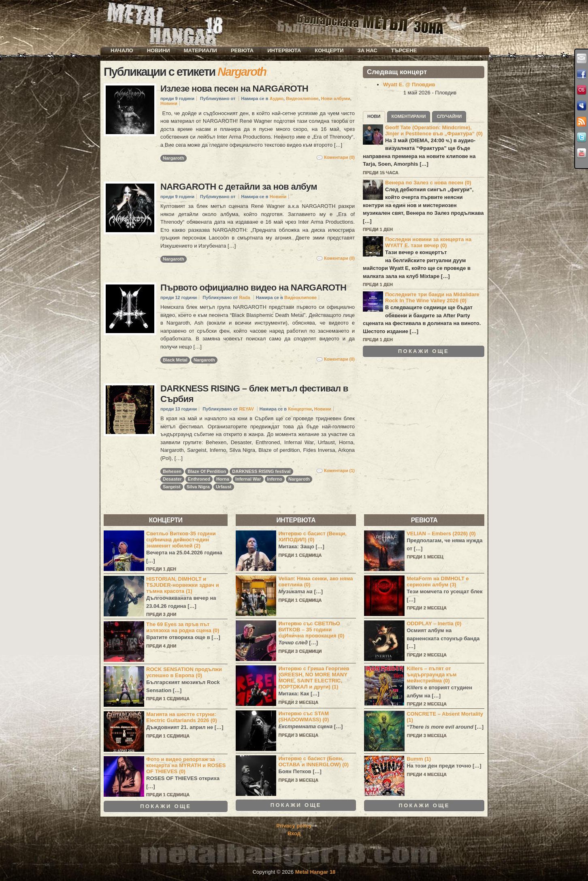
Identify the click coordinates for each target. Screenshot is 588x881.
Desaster (172, 479)
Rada (245, 297)
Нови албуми (336, 98)
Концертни (300, 409)
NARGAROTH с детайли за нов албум (239, 187)
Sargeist (172, 487)
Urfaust (224, 487)
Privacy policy (294, 826)
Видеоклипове (302, 98)
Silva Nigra (198, 487)
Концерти (329, 50)
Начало (122, 50)
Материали (200, 50)
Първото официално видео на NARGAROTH (253, 288)
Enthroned (199, 479)
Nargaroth (174, 158)
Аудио (277, 98)
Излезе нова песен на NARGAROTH (234, 89)
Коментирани (409, 116)
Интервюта (284, 50)
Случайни (449, 116)
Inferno (275, 479)
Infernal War (248, 479)
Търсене (404, 50)
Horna (223, 479)
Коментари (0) (339, 157)
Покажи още (424, 351)
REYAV (247, 409)
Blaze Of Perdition (207, 471)
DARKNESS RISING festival (261, 471)
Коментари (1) (339, 470)
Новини (159, 50)
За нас (367, 50)
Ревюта (242, 50)
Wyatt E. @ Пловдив (409, 84)
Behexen (172, 471)
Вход (294, 833)
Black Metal (175, 360)
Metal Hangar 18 (315, 872)
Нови (374, 116)
